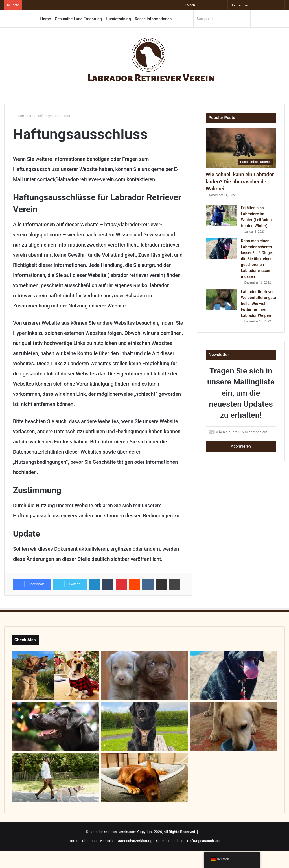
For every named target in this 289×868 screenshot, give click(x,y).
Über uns (89, 841)
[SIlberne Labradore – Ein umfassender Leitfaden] (145, 675)
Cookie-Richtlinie (170, 841)
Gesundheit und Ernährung (78, 19)
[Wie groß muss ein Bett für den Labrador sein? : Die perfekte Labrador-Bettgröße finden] (145, 778)
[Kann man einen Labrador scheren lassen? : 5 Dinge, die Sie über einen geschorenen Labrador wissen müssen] (221, 249)
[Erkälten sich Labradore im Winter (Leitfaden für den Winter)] (221, 216)
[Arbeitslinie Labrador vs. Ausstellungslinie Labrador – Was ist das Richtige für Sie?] (55, 675)
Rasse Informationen (153, 19)
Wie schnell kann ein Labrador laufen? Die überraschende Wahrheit (240, 182)
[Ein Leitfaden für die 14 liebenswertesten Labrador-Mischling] (145, 726)
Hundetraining (118, 19)
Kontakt (107, 841)
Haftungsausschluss (204, 841)
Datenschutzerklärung (134, 841)
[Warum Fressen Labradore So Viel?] (234, 726)
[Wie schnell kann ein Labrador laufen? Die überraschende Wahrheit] (241, 148)
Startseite (23, 116)
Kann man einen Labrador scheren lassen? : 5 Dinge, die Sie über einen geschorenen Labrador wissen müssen (257, 259)
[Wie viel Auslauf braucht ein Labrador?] (55, 778)
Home (46, 19)
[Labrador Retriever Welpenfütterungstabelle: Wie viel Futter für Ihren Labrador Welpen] (221, 299)
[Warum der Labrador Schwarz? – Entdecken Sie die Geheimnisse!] (55, 726)
